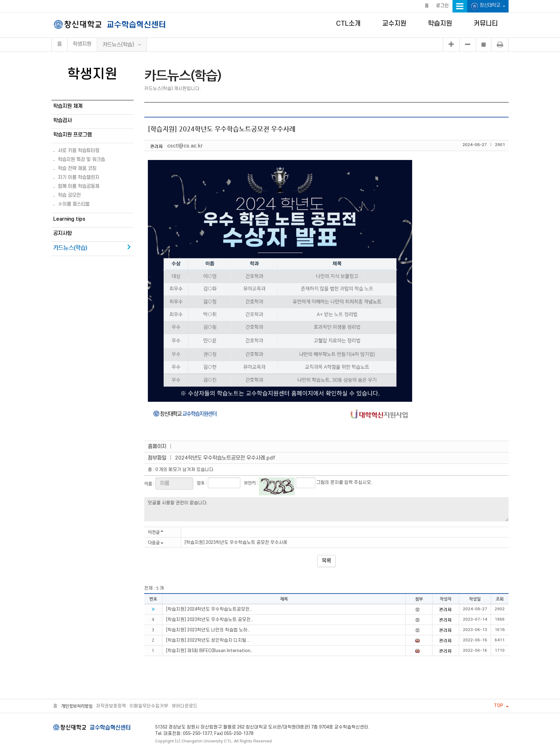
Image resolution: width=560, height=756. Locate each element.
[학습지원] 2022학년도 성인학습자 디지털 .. (208, 640)
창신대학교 (488, 6)
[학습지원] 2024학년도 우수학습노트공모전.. (209, 609)
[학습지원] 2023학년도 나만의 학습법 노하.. (208, 630)
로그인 (442, 6)
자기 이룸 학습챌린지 (79, 177)
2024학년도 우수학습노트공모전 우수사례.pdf (225, 458)
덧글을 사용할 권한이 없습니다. (326, 509)
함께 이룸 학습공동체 (79, 186)
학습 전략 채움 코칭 (77, 168)
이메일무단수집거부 (149, 706)
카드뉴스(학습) (70, 248)
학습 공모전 (69, 195)
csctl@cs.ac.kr (185, 146)
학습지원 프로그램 (72, 135)
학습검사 (62, 121)
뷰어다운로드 (185, 706)
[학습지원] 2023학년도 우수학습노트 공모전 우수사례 (236, 542)
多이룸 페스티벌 (74, 204)
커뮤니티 (486, 24)
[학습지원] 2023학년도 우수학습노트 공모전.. (209, 620)
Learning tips (69, 219)
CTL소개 (348, 24)
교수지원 (394, 24)
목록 (326, 561)
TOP (501, 706)
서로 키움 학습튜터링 (79, 151)
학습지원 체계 (68, 106)
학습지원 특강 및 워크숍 (81, 159)
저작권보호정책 (111, 706)
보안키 (250, 483)
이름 (148, 484)
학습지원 (440, 24)
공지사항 (62, 233)
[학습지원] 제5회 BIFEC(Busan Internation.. (209, 651)
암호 (201, 483)
